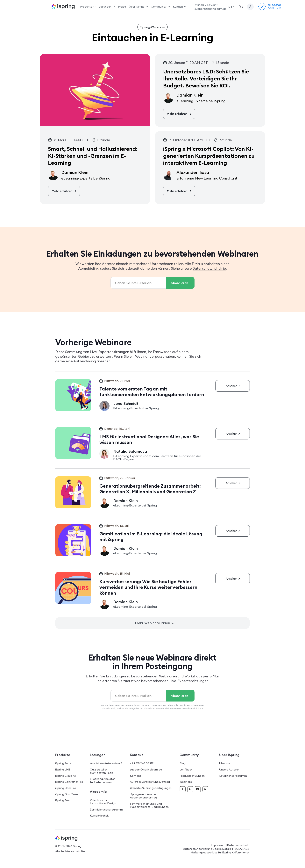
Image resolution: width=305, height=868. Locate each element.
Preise (122, 7)
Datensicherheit (238, 845)
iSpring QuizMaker (67, 794)
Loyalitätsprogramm (233, 776)
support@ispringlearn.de (210, 9)
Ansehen (234, 385)
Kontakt (135, 776)
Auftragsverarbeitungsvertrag (150, 782)
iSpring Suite (63, 763)
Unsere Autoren (229, 770)
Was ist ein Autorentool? (106, 763)
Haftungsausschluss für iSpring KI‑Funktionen (220, 853)
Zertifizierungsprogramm (106, 810)
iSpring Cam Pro (66, 788)
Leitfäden (186, 770)
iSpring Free (63, 800)
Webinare (186, 782)
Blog (183, 763)
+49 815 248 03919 (206, 5)
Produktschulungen (192, 776)
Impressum (218, 845)
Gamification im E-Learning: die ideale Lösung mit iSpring (151, 537)
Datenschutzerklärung (198, 849)
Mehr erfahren (65, 191)
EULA (238, 849)
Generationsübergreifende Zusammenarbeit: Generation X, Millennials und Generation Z (151, 489)
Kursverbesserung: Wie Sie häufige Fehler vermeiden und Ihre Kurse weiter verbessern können (149, 587)
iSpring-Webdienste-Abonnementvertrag (143, 796)
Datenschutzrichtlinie (209, 268)
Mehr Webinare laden (154, 623)
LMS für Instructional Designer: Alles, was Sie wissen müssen (150, 439)
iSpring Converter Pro (69, 782)
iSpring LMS (63, 770)
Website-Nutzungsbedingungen (151, 788)
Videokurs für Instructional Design (103, 802)
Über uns (225, 763)
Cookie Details (222, 849)
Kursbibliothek (99, 816)
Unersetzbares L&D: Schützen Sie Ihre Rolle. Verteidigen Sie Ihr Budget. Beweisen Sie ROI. (206, 79)
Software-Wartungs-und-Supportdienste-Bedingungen (149, 805)
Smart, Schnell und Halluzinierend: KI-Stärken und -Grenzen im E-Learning (93, 156)
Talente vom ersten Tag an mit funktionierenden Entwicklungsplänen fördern (152, 392)
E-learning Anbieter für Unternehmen (102, 781)
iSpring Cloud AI (65, 776)
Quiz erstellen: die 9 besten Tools (102, 771)
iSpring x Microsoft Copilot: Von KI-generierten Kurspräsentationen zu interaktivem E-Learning (209, 156)
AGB (247, 849)
